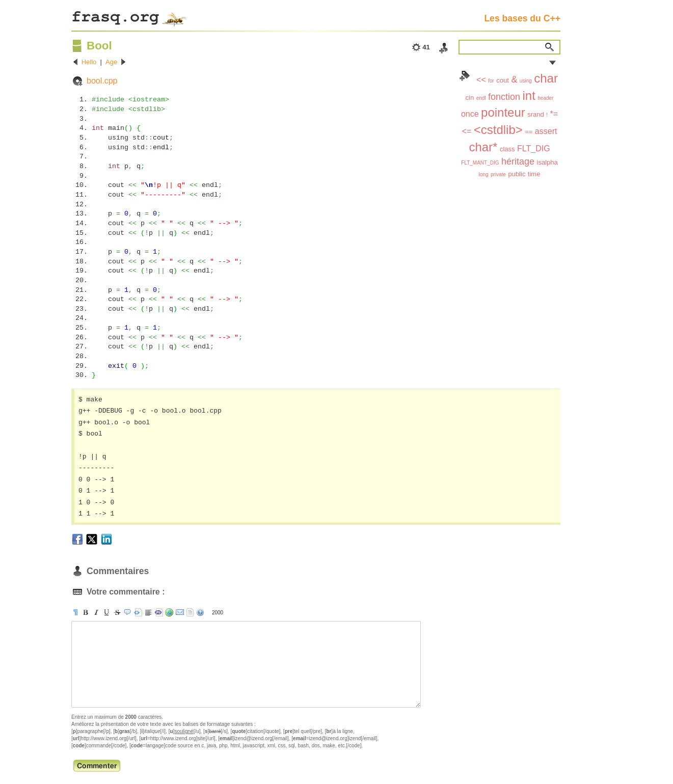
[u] (106, 612)
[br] (148, 612)
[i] (96, 612)
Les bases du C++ (522, 18)
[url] (169, 612)
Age (111, 62)
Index (465, 76)
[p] (75, 612)
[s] (117, 612)
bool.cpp (102, 81)
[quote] (127, 612)
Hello (89, 62)
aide (200, 612)
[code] (159, 612)
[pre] (138, 612)
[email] (180, 612)
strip (190, 612)
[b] (86, 612)
